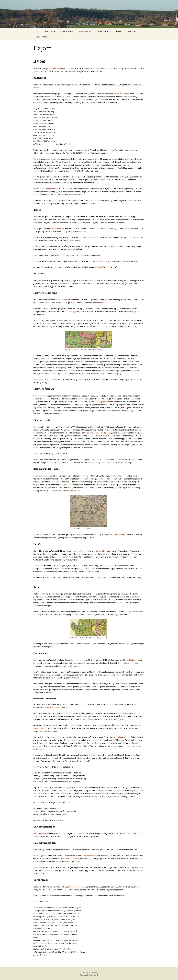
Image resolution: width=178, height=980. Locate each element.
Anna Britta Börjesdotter (114, 535)
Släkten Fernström (104, 31)
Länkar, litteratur (67, 31)
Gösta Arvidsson (57, 229)
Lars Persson (104, 261)
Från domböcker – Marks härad (98, 433)
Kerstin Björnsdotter (68, 887)
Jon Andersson (67, 300)
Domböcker (132, 31)
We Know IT (94, 975)
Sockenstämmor (42, 37)
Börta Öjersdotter (90, 719)
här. (57, 731)
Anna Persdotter (88, 856)
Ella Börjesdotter (75, 312)
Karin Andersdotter (71, 859)
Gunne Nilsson (63, 491)
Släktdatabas (50, 31)
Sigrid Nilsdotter (130, 660)
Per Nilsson (124, 94)
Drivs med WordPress (89, 972)
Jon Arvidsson (102, 551)
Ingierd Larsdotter (107, 402)
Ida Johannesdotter (95, 68)
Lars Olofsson (65, 85)
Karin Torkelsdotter (71, 485)
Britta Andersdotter (122, 737)
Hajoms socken (59, 68)
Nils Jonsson (39, 833)
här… (65, 820)
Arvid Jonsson (39, 728)
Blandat (119, 31)
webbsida (99, 267)
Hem (38, 31)
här (101, 303)
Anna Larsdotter (51, 189)
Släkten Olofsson (85, 31)
